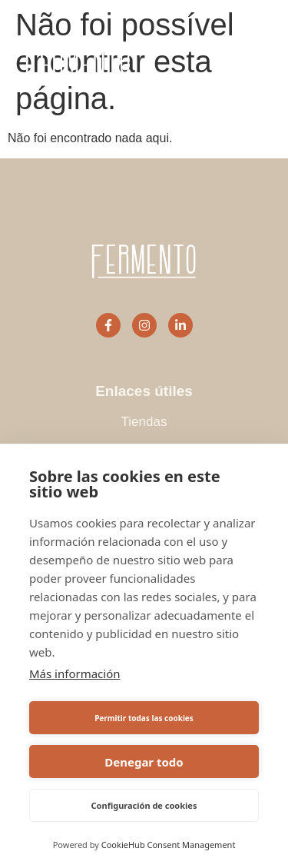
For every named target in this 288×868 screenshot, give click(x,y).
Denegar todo (144, 762)
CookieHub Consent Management (169, 845)
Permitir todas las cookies (144, 718)
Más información (75, 673)
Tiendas (144, 422)
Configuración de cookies (144, 805)
